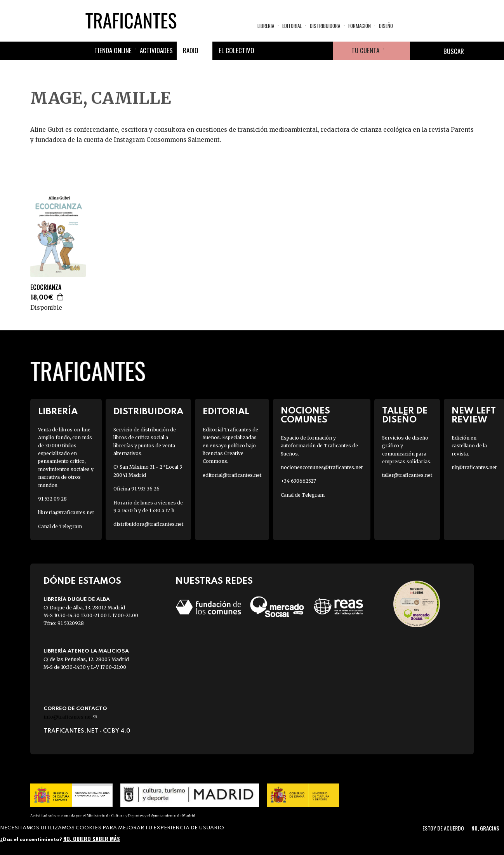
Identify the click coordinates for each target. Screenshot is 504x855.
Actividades (156, 50)
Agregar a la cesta (61, 297)
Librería (58, 412)
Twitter (286, 51)
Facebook (268, 51)
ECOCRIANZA (46, 287)
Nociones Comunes (305, 415)
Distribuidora (325, 26)
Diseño (386, 26)
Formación (360, 26)
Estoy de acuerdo (443, 828)
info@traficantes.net (70, 717)
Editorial (292, 26)
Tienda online (113, 50)
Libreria (266, 26)
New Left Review (474, 415)
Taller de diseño (405, 415)
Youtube (323, 51)
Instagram (305, 51)
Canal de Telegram (60, 526)
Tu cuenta (365, 50)
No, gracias (485, 828)
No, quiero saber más (92, 838)
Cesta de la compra (397, 51)
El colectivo (236, 50)
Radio (191, 50)
